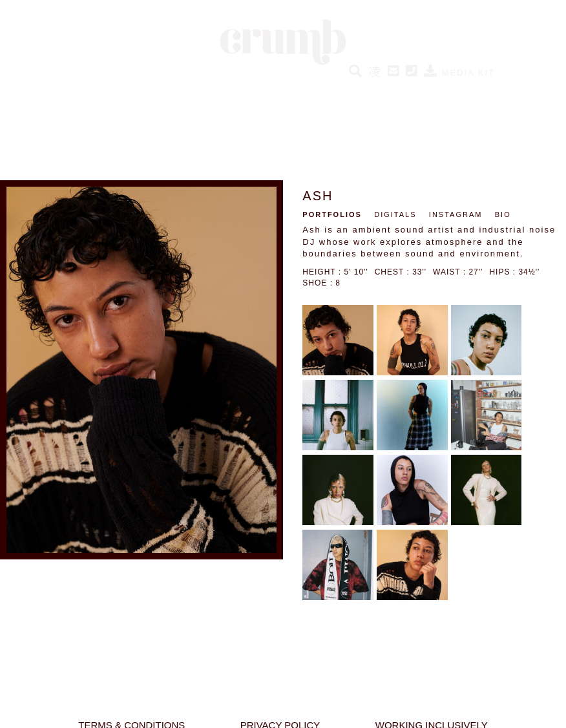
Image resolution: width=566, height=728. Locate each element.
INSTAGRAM (456, 214)
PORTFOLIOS (332, 214)
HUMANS (66, 89)
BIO (503, 214)
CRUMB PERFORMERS (325, 89)
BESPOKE (414, 89)
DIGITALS (395, 214)
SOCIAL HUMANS (218, 89)
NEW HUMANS (131, 89)
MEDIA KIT (459, 73)
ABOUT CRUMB (484, 89)
